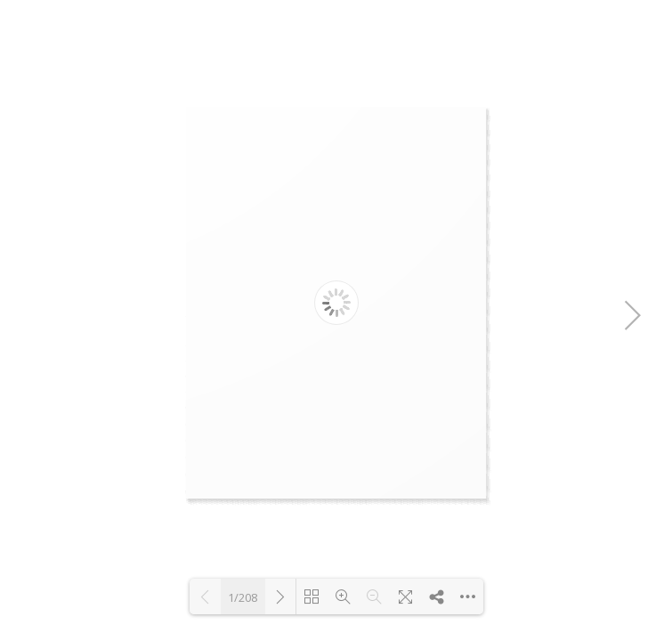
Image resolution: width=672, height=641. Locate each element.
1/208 (243, 597)
